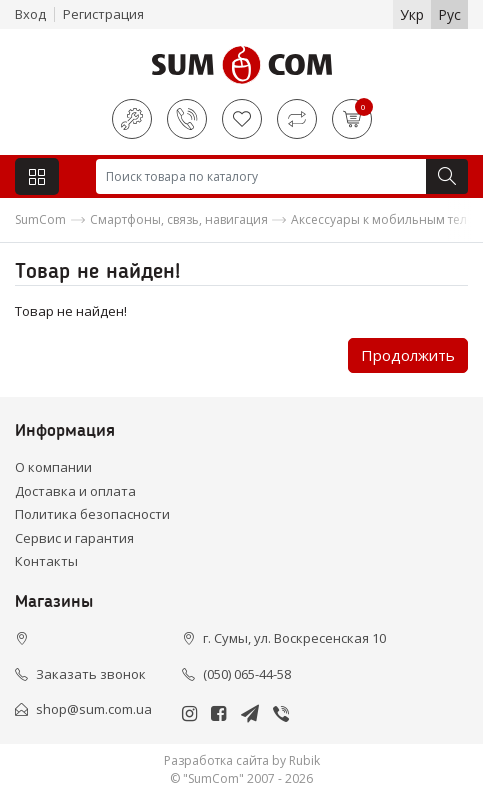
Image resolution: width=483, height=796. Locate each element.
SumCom (40, 219)
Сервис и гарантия (74, 538)
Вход (30, 14)
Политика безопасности (92, 514)
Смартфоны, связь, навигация (179, 219)
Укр (412, 14)
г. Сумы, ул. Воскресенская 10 (294, 638)
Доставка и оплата (75, 491)
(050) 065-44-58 (247, 674)
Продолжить (408, 355)
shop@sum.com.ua (94, 709)
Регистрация (103, 14)
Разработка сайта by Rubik (242, 760)
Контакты (46, 561)
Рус (449, 14)
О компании (53, 467)
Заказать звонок (91, 674)
